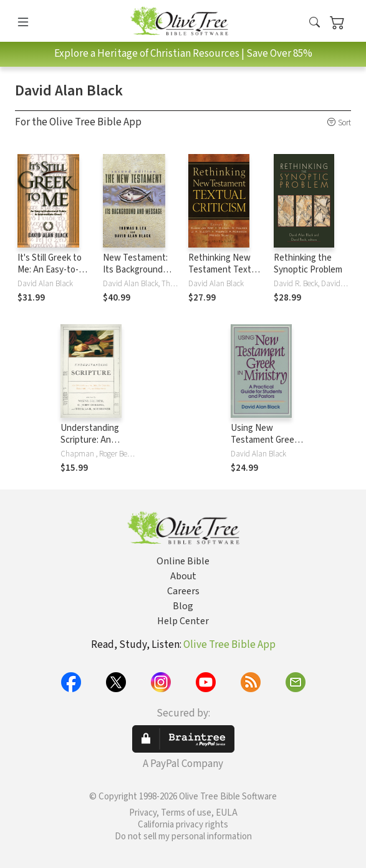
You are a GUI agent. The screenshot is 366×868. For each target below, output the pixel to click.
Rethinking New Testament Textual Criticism (225, 270)
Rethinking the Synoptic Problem (308, 264)
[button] (315, 23)
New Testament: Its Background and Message (135, 270)
